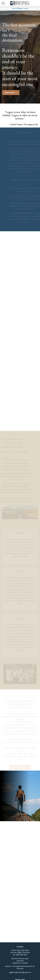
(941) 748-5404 (23, 950)
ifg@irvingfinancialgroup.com (20, 972)
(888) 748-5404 (24, 953)
